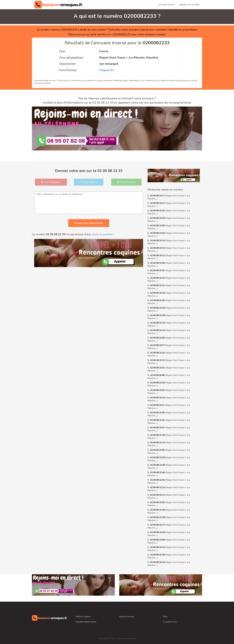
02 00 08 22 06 (158, 226)
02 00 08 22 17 (158, 196)
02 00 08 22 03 (158, 502)
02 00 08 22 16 (158, 330)
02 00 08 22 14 (158, 487)
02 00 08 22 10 (158, 241)
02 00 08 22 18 (158, 532)
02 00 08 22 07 (158, 428)
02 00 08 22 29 (158, 517)
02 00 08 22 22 (158, 443)
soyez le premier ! (103, 234)
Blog (165, 617)
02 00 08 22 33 (158, 353)
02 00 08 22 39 (158, 218)
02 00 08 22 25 (158, 300)
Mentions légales (83, 617)
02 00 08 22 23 (158, 278)
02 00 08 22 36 (158, 383)
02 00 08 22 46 (158, 472)
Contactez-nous (170, 622)
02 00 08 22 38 (158, 457)
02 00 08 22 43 (158, 211)
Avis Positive (126, 182)
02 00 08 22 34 (158, 562)
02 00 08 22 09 (158, 263)
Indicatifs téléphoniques (86, 622)
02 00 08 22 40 (158, 555)
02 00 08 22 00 (158, 338)
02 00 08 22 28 (158, 315)
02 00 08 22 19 (158, 398)
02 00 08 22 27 (158, 525)
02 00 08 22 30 (158, 308)
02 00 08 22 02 (158, 233)
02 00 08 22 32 (158, 360)
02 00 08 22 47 (158, 203)
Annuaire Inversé (167, 5)
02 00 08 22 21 (158, 285)
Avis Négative (51, 182)
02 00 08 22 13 (158, 255)
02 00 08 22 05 (158, 450)
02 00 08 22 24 (158, 323)
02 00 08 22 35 (158, 390)
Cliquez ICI (106, 70)
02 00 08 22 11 (158, 405)
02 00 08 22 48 (158, 465)
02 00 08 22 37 (158, 345)
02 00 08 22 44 (158, 293)
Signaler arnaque (127, 617)
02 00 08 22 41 (158, 420)
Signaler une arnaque (189, 5)
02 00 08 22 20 (158, 510)
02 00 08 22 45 (158, 413)
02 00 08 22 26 (158, 435)
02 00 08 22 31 (158, 368)
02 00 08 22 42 (158, 547)
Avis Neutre (89, 182)
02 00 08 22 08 (158, 540)
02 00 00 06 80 (158, 375)
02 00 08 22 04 (158, 480)
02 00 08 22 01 (158, 270)
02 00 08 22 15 (158, 248)
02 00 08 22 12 (158, 495)
